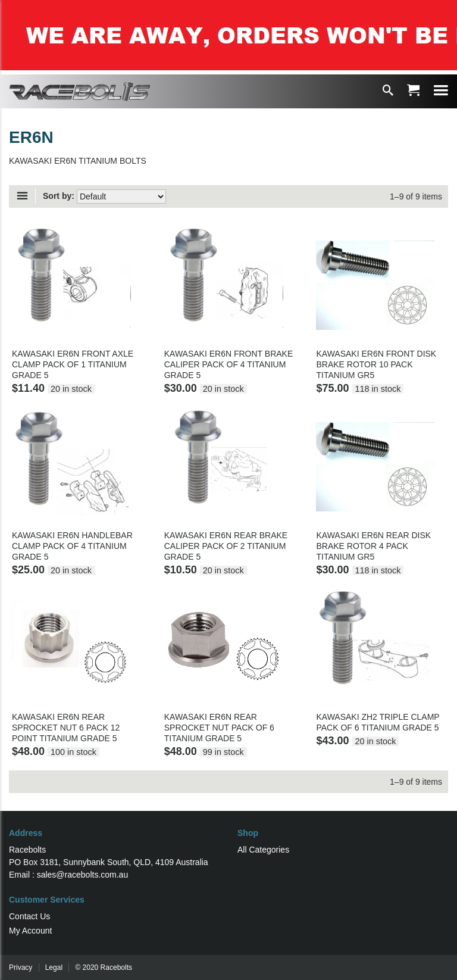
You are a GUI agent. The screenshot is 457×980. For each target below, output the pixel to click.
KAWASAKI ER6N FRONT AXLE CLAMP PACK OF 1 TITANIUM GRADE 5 (73, 364)
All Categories (263, 850)
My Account (30, 931)
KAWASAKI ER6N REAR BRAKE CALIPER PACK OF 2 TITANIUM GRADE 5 (226, 546)
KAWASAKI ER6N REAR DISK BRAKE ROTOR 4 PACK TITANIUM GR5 (373, 546)
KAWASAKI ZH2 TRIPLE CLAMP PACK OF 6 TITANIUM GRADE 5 (378, 722)
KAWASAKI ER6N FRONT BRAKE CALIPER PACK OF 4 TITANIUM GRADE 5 (229, 364)
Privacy (21, 967)
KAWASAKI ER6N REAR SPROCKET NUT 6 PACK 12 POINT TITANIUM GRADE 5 (66, 728)
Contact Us (29, 916)
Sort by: (59, 196)
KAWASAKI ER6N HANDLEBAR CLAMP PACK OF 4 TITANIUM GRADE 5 (72, 546)
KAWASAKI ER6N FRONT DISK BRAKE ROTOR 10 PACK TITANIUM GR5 (376, 364)
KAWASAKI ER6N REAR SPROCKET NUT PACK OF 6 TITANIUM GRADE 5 (219, 728)
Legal (54, 967)
